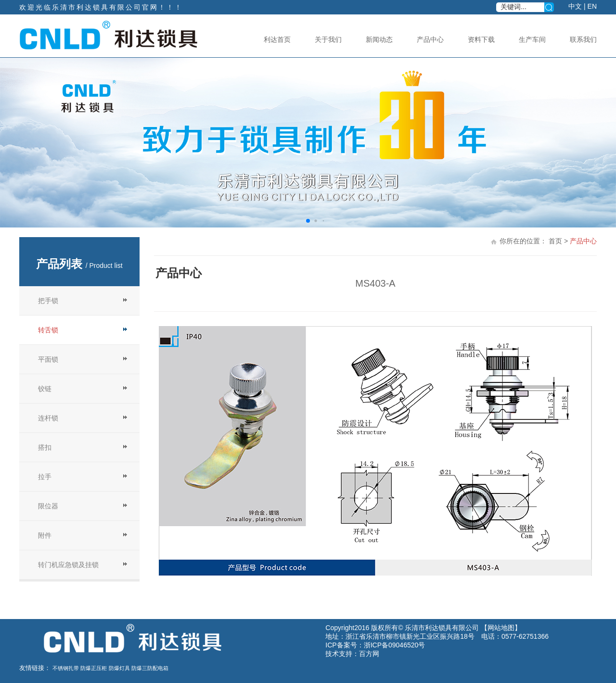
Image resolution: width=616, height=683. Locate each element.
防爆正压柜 (94, 668)
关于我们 (328, 39)
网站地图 (501, 628)
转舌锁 (48, 330)
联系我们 (583, 39)
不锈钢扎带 (66, 668)
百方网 (369, 654)
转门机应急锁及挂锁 (68, 565)
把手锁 (48, 301)
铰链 (45, 389)
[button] (308, 221)
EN (592, 6)
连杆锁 (48, 418)
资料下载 (481, 39)
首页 (555, 241)
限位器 (48, 506)
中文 (575, 6)
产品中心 (430, 39)
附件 (45, 535)
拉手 (45, 477)
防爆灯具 (119, 668)
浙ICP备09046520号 (395, 645)
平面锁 (48, 359)
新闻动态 (379, 39)
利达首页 (277, 39)
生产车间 (532, 39)
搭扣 (45, 447)
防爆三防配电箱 (150, 668)
